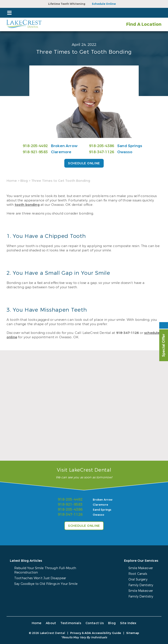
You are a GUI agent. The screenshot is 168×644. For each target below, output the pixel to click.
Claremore (61, 152)
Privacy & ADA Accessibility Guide (96, 633)
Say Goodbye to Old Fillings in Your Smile (46, 584)
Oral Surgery (138, 580)
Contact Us (94, 623)
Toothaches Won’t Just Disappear (40, 578)
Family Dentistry (141, 585)
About (51, 623)
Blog (24, 181)
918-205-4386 (101, 146)
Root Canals (138, 574)
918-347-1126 (101, 152)
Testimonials (71, 623)
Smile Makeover (141, 568)
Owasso (125, 152)
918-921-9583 (35, 152)
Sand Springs (130, 146)
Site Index (128, 623)
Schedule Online (104, 4)
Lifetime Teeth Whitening (67, 4)
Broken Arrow (64, 146)
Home (12, 181)
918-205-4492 (35, 146)
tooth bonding (27, 205)
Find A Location (144, 24)
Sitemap (133, 633)
